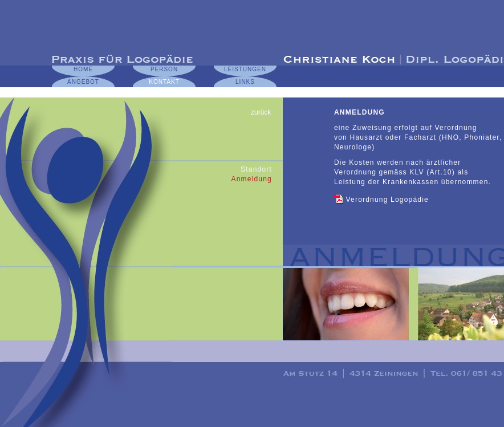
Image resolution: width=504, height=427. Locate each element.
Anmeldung (251, 179)
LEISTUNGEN (245, 69)
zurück (261, 112)
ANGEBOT (83, 82)
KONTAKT (164, 82)
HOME (83, 69)
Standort (256, 169)
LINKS (245, 82)
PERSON (164, 69)
